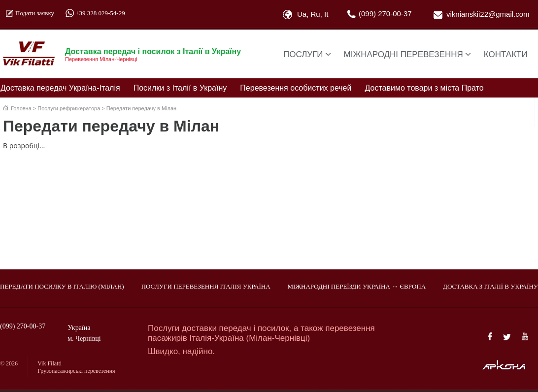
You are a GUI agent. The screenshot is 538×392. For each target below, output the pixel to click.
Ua (302, 14)
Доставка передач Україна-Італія (60, 88)
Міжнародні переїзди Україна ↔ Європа (357, 286)
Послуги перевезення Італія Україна (206, 286)
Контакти (506, 54)
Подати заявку (35, 13)
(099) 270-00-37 (385, 14)
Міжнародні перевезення (403, 54)
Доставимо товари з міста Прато (424, 88)
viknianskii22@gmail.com (488, 14)
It (326, 14)
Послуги (303, 54)
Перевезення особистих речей (296, 88)
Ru (316, 14)
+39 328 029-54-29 (100, 13)
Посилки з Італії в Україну (180, 88)
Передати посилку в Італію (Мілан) (62, 286)
